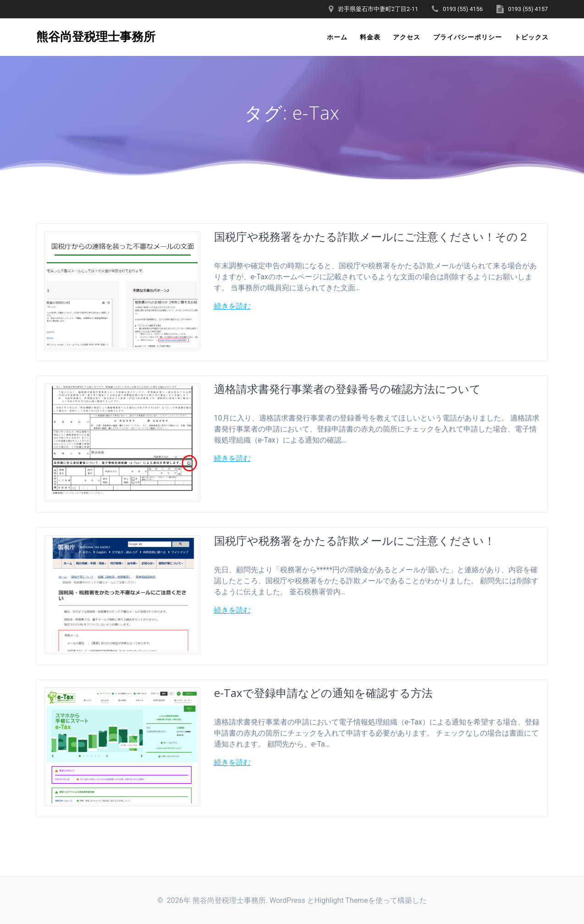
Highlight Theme (341, 900)
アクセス (407, 37)
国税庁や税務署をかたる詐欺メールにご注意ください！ (355, 540)
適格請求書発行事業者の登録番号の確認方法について (347, 389)
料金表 (370, 37)
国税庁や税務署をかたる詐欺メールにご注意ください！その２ (372, 236)
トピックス (532, 37)
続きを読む (232, 306)
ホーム (337, 37)
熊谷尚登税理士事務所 (96, 37)
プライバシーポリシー (468, 37)
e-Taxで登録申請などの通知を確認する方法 (323, 693)
